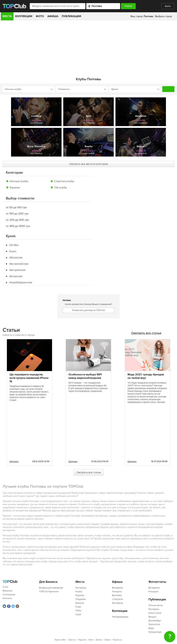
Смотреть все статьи (146, 333)
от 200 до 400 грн (17, 220)
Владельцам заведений (51, 588)
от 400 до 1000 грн (18, 226)
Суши (78, 614)
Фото (40, 16)
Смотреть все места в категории (88, 164)
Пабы (78, 610)
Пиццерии (81, 599)
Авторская (16, 276)
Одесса (72, 640)
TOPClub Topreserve (49, 591)
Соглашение (9, 594)
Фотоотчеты (157, 582)
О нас (5, 587)
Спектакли (117, 599)
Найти (168, 89)
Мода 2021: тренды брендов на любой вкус (146, 376)
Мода (151, 628)
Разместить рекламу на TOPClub (88, 310)
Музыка (152, 617)
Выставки (117, 595)
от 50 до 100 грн (16, 207)
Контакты (7, 598)
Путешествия (155, 632)
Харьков (82, 640)
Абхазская (16, 257)
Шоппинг (14, 461)
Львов (107, 640)
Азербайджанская (21, 282)
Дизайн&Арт (155, 620)
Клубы (79, 591)
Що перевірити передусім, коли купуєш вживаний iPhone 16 (29, 378)
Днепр (99, 640)
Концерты (117, 591)
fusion (13, 251)
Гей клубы (60, 187)
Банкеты (80, 603)
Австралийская (19, 264)
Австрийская (17, 270)
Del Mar (14, 245)
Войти (168, 6)
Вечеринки (118, 588)
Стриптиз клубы (64, 181)
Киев (91, 640)
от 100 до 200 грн (17, 213)
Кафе (78, 607)
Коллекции (24, 16)
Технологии (154, 624)
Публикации (71, 16)
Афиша (53, 16)
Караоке (15, 187)
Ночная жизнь (156, 605)
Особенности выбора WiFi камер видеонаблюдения (85, 376)
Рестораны (81, 588)
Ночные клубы (19, 181)
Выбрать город (163, 16)
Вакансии (7, 591)
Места (7, 16)
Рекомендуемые (120, 617)
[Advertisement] (88, 46)
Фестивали (117, 603)
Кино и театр (155, 613)
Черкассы (117, 640)
